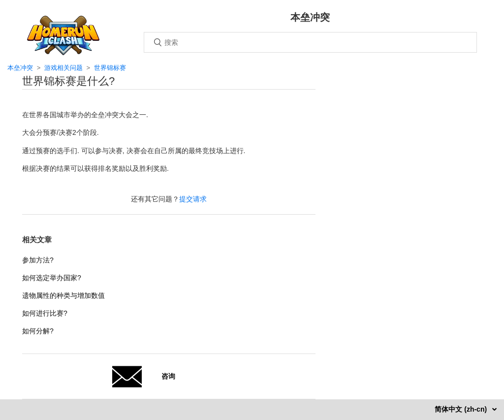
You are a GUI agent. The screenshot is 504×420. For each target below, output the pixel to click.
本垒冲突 (20, 68)
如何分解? (38, 331)
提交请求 (193, 199)
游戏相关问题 (63, 68)
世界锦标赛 (110, 68)
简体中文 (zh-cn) (462, 409)
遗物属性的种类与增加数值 (63, 295)
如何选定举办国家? (52, 278)
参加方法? (38, 260)
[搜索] (310, 42)
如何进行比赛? (45, 313)
